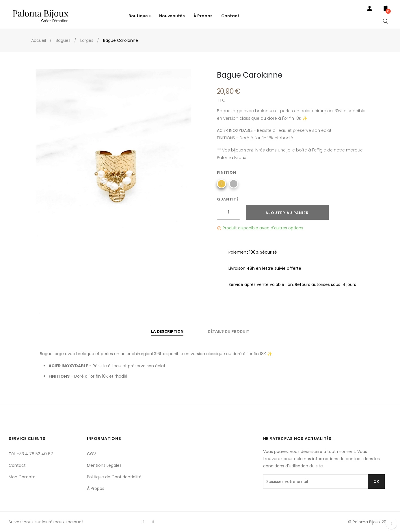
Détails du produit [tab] (228, 331)
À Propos (96, 488)
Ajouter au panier (287, 213)
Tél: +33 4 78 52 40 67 (31, 454)
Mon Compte (22, 477)
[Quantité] (228, 212)
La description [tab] (167, 331)
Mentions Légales (104, 465)
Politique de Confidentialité (114, 477)
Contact (17, 465)
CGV (91, 454)
